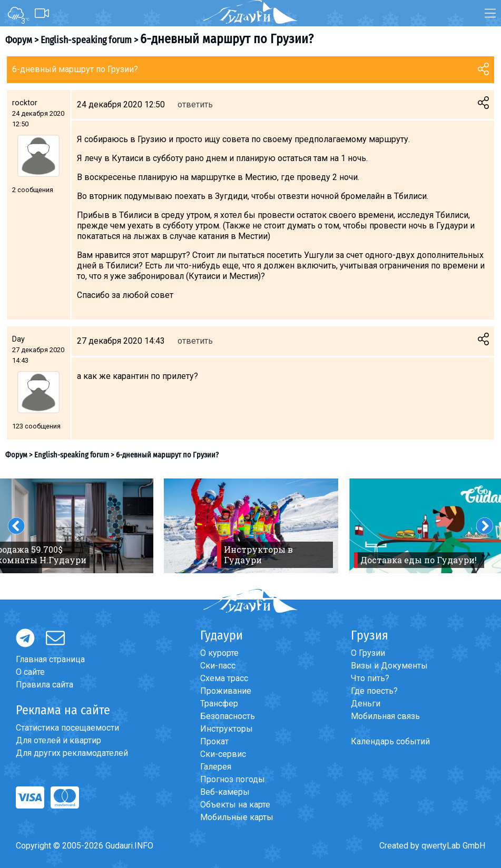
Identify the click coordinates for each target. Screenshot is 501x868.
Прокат (214, 741)
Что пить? (370, 678)
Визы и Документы (389, 666)
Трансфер (219, 704)
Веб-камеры (225, 792)
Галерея (216, 767)
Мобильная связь (385, 716)
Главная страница (50, 659)
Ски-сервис (223, 754)
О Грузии (368, 653)
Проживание (226, 691)
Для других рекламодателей (72, 753)
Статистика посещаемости (67, 728)
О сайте (30, 672)
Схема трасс (224, 678)
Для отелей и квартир (58, 740)
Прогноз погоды (233, 779)
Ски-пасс (218, 666)
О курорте (219, 653)
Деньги (366, 704)
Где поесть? (374, 691)
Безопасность (228, 716)
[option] (251, 526)
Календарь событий (390, 741)
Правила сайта (45, 685)
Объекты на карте (235, 805)
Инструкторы (227, 729)
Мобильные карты (237, 817)
